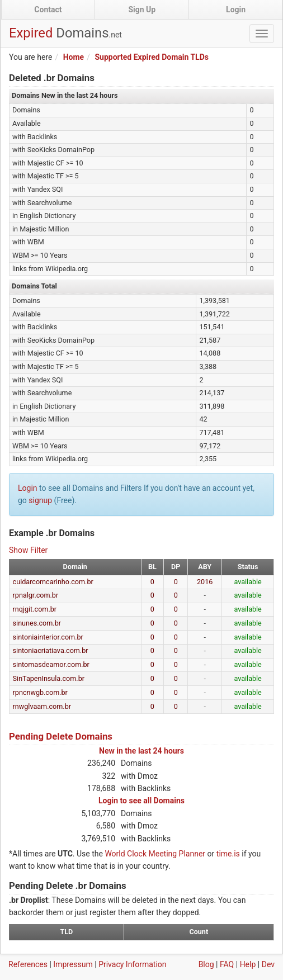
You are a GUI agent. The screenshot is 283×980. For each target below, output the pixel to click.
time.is (228, 854)
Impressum (73, 964)
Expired (65, 33)
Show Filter (28, 550)
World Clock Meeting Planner (155, 854)
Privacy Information (132, 964)
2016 (205, 582)
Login (236, 10)
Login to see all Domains (141, 801)
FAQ (227, 964)
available (247, 582)
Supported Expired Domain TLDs (152, 57)
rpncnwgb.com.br (40, 692)
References (28, 964)
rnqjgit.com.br (35, 609)
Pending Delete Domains (61, 736)
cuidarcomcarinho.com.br (53, 582)
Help (248, 964)
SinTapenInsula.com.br (49, 678)
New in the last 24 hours (141, 751)
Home (74, 57)
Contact (48, 10)
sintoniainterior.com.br (48, 637)
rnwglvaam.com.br (42, 706)
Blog (206, 964)
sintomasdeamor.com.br (51, 664)
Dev (268, 964)
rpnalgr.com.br (36, 595)
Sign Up (142, 10)
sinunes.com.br (37, 623)
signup (40, 500)
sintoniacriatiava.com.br (51, 650)
